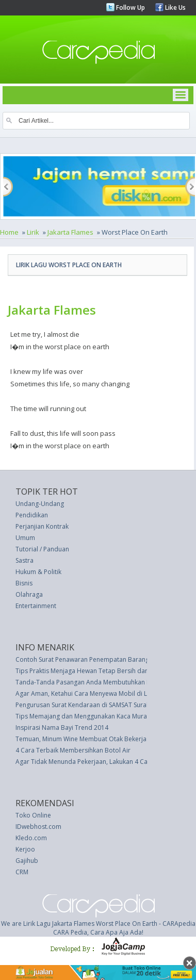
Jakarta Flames (70, 232)
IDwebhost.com (38, 827)
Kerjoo (25, 849)
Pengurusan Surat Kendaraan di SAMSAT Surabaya (88, 705)
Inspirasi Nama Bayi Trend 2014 (62, 728)
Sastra (25, 560)
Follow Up (130, 7)
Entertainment (36, 606)
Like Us (175, 7)
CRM (22, 872)
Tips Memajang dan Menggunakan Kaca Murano (85, 716)
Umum (25, 538)
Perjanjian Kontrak (42, 526)
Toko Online (33, 815)
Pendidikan (32, 515)
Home (9, 232)
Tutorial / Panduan (42, 549)
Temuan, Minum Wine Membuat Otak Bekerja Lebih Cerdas (101, 739)
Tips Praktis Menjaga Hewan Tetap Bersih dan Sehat (91, 671)
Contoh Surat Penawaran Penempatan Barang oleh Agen (98, 659)
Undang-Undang (40, 504)
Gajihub (27, 861)
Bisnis (24, 583)
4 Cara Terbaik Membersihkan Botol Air (73, 750)
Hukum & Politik (38, 572)
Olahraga (29, 594)
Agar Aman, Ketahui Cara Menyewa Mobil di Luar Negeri (97, 693)
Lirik (33, 232)
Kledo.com (31, 838)
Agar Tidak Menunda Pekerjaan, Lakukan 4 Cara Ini (89, 762)
